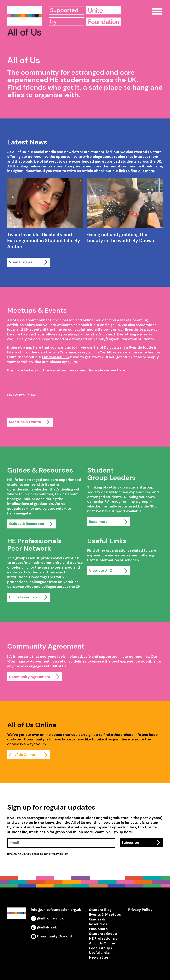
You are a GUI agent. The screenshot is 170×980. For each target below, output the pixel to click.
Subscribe (130, 843)
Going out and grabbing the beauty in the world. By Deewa (121, 238)
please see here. (112, 370)
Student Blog (100, 910)
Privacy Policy (140, 910)
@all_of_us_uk (47, 918)
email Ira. (70, 362)
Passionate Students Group (103, 931)
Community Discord (51, 936)
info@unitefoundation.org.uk (56, 910)
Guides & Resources (26, 524)
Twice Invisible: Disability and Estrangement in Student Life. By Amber (44, 241)
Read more (98, 522)
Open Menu (157, 11)
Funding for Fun (55, 357)
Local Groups (100, 948)
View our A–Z (100, 571)
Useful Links (99, 953)
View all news (21, 262)
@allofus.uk (44, 927)
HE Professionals (23, 597)
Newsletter (99, 957)
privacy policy (58, 854)
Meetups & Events (25, 422)
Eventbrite (134, 329)
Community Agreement (30, 677)
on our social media (80, 329)
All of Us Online (22, 755)
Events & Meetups (105, 914)
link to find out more (137, 171)
